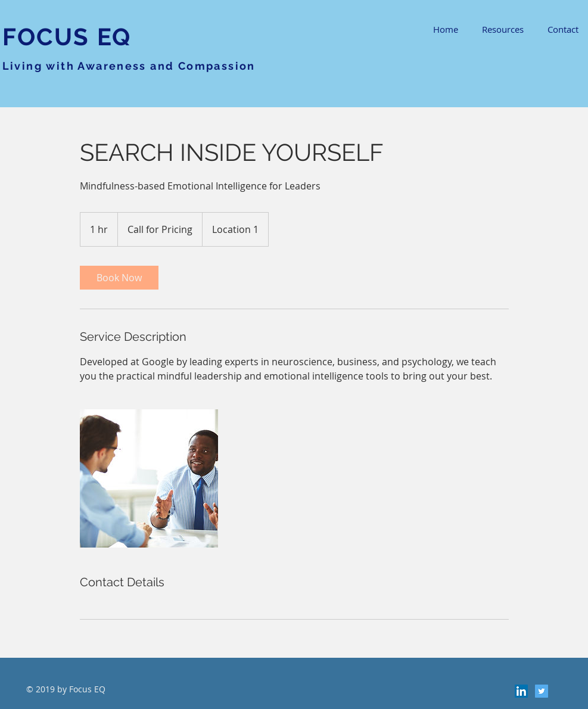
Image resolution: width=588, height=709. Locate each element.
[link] (119, 278)
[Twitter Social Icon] (542, 691)
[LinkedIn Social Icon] (521, 691)
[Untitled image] (149, 478)
